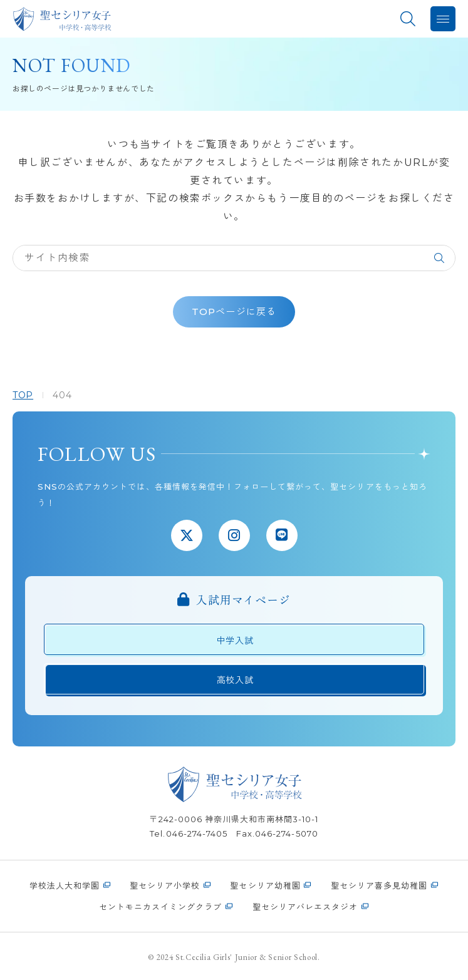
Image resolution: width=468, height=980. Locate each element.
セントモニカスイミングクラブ (161, 907)
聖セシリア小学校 (165, 885)
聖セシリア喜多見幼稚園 (379, 885)
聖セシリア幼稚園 (265, 885)
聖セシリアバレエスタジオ (305, 907)
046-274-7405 (197, 833)
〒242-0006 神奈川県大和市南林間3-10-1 (234, 819)
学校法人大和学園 (65, 885)
